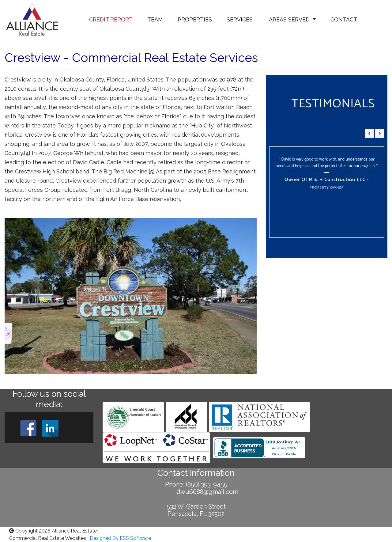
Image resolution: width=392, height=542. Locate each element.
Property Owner (327, 188)
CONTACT (344, 19)
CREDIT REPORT (111, 19)
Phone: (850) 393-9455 (196, 484)
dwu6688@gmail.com (196, 492)
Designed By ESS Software (120, 538)
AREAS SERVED (289, 19)
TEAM (155, 19)
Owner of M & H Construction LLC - (327, 180)
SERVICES (240, 19)
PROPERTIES (195, 19)
